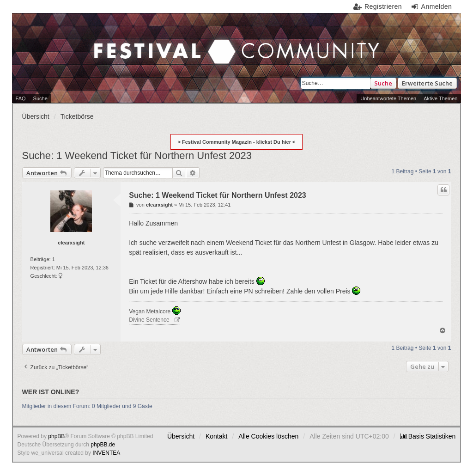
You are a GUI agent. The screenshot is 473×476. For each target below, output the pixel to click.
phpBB (56, 436)
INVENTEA (106, 453)
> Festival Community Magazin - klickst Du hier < (237, 142)
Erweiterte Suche (427, 83)
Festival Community (107, 53)
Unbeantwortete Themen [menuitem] (388, 98)
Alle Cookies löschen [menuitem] (268, 436)
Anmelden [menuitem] (437, 6)
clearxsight (71, 243)
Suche (383, 83)
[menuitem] (428, 436)
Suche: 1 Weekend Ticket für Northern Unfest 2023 (137, 156)
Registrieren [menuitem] (383, 6)
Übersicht (181, 436)
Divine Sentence (149, 320)
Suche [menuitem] (40, 98)
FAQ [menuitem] (21, 98)
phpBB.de (103, 445)
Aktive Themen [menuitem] (440, 98)
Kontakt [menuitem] (216, 436)
